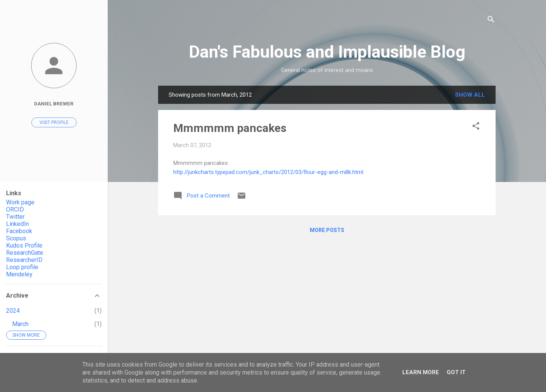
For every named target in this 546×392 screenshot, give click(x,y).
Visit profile (54, 122)
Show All (470, 95)
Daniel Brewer (54, 103)
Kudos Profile (24, 245)
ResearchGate (25, 253)
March (20, 324)
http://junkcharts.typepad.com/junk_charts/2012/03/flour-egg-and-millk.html (268, 172)
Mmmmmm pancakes (230, 128)
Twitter (15, 217)
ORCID (15, 209)
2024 (13, 311)
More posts (327, 230)
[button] (476, 127)
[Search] (491, 21)
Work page (20, 202)
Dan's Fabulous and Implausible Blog (327, 52)
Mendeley (19, 274)
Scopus (16, 238)
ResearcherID (24, 260)
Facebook (19, 231)
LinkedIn (17, 224)
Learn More (421, 372)
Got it (456, 372)
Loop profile (22, 267)
